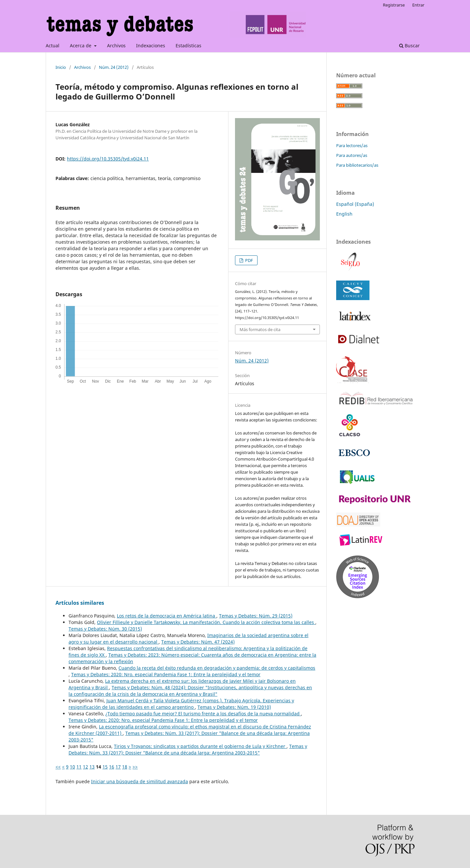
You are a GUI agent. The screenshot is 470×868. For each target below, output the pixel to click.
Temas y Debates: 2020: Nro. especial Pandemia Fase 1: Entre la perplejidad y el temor (166, 674)
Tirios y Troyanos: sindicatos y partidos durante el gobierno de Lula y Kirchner (200, 746)
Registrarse (394, 5)
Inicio (61, 67)
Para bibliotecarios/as (357, 165)
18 (125, 767)
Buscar (409, 46)
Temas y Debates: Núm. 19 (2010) (234, 707)
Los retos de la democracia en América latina (167, 616)
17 (118, 767)
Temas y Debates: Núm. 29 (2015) (256, 616)
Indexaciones (151, 46)
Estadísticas (188, 46)
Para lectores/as (352, 145)
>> (135, 767)
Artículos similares (80, 603)
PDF (249, 260)
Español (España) (355, 204)
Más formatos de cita (260, 329)
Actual (53, 46)
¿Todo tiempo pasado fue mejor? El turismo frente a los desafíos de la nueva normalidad (203, 714)
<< (58, 767)
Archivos (116, 46)
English (344, 214)
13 (92, 767)
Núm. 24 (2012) (114, 67)
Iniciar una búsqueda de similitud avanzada (140, 781)
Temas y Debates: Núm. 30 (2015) (105, 629)
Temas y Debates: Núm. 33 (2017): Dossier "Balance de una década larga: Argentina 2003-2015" (188, 749)
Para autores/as (352, 155)
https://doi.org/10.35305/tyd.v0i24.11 (108, 159)
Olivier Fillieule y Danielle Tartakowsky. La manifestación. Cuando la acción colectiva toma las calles (206, 622)
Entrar (418, 5)
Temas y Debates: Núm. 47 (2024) (198, 642)
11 (79, 767)
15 (105, 767)
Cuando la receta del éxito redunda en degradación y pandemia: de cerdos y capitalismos (217, 668)
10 (72, 767)
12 (86, 767)
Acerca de (81, 46)
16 (112, 767)
